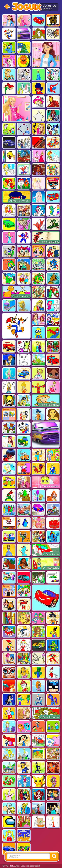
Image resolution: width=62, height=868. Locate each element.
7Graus (17, 866)
